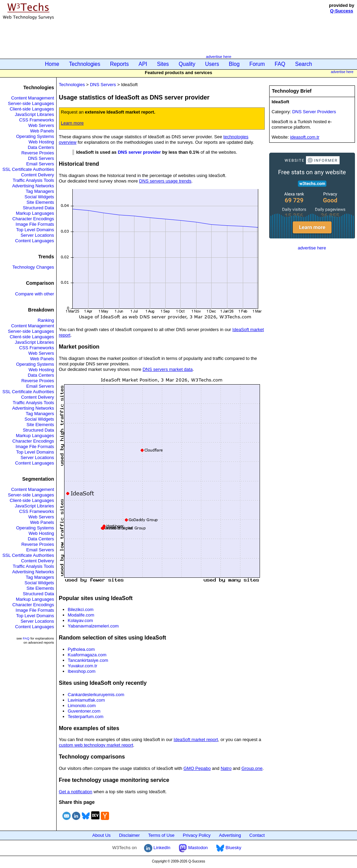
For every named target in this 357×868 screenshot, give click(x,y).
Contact (257, 835)
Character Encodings (33, 219)
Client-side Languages (32, 109)
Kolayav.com (80, 620)
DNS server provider (139, 152)
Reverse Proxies (38, 153)
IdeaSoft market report (196, 740)
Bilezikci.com (81, 609)
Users (212, 64)
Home (52, 64)
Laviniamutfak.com (86, 700)
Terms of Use (161, 835)
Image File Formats (35, 224)
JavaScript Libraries (34, 114)
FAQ (280, 64)
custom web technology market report (96, 745)
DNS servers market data (168, 369)
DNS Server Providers (314, 112)
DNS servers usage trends (165, 181)
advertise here (218, 56)
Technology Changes (33, 267)
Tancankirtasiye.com (88, 660)
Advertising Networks (33, 186)
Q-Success (342, 11)
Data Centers (41, 147)
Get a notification (76, 792)
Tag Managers (40, 191)
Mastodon (193, 848)
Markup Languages (35, 213)
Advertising (230, 835)
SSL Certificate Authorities (28, 169)
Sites (163, 64)
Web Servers (41, 125)
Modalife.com (81, 615)
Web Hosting (41, 142)
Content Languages (34, 241)
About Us (101, 835)
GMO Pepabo (197, 768)
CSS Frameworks (37, 120)
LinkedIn (157, 848)
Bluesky (229, 848)
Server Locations (37, 235)
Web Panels (42, 131)
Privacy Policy (197, 835)
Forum (257, 64)
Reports (120, 64)
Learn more (72, 123)
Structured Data (38, 208)
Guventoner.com (84, 711)
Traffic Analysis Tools (33, 180)
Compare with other (34, 294)
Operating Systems (35, 136)
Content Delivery (37, 175)
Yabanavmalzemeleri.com (93, 626)
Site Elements (40, 202)
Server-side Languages (31, 103)
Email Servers (40, 164)
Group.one (252, 768)
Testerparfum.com (86, 717)
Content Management (32, 98)
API (143, 64)
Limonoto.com (82, 706)
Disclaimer (129, 835)
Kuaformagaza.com (87, 655)
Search (304, 64)
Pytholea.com (81, 649)
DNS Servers (41, 158)
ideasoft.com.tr (305, 137)
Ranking (46, 320)
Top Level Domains (35, 230)
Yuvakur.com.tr (83, 666)
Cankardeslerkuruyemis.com (96, 695)
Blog (234, 64)
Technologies (85, 64)
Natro (226, 768)
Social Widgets (39, 197)
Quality (187, 64)
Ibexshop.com (82, 671)
